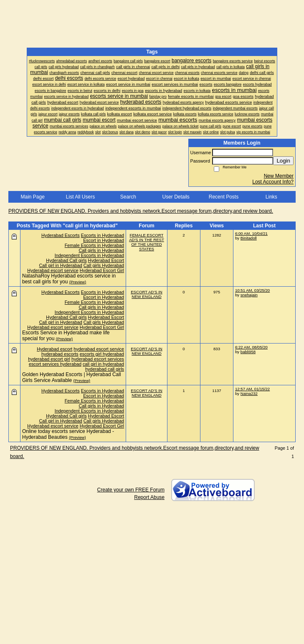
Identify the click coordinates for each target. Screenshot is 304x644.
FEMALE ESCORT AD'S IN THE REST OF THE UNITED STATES (147, 242)
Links (271, 197)
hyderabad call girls (105, 369)
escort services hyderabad (55, 364)
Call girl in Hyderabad (61, 265)
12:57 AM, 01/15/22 (252, 389)
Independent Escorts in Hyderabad (89, 255)
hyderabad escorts (60, 354)
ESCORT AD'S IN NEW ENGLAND (147, 294)
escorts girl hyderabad (102, 354)
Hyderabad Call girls (66, 260)
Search (128, 197)
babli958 (248, 352)
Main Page (32, 197)
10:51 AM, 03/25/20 (252, 290)
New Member (279, 176)
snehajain (249, 295)
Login (283, 161)
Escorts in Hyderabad (103, 235)
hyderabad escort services (98, 359)
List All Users (80, 197)
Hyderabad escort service (53, 270)
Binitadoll (249, 238)
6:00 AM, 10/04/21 (251, 233)
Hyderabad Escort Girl (102, 270)
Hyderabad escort (54, 349)
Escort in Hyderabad (104, 240)
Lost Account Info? (273, 182)
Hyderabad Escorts (61, 235)
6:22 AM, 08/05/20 (251, 347)
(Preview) (78, 282)
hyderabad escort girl (49, 359)
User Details (176, 197)
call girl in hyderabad (103, 364)
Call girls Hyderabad (104, 265)
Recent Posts (224, 197)
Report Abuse (149, 497)
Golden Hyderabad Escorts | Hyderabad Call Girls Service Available (72, 377)
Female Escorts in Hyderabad (94, 245)
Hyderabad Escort (106, 260)
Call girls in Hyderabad (101, 250)
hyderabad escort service (99, 349)
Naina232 (249, 393)
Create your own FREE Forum (131, 490)
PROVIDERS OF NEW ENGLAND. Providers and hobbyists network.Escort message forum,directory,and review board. (141, 211)
